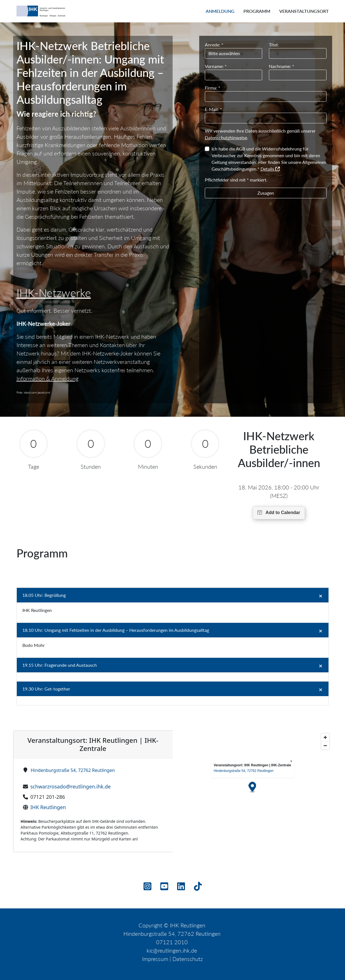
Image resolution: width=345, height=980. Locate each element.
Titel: (274, 45)
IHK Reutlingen (48, 807)
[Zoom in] (325, 737)
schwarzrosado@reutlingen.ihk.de (71, 786)
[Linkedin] (181, 888)
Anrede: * (214, 45)
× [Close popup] (291, 761)
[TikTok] (198, 888)
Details (270, 169)
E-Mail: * (213, 109)
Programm (257, 11)
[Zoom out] (325, 745)
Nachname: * (281, 66)
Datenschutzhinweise (226, 137)
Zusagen (266, 193)
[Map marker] (252, 787)
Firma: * (213, 88)
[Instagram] (147, 888)
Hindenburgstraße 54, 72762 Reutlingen (73, 770)
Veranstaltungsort (304, 11)
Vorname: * (216, 66)
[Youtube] (164, 888)
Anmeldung (220, 11)
